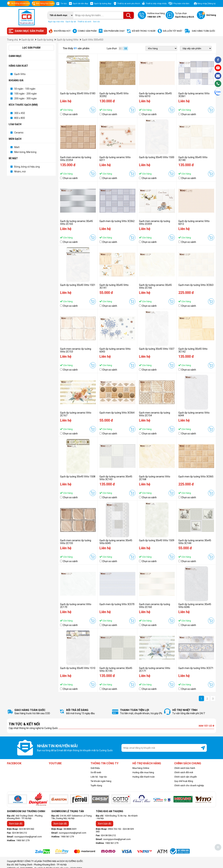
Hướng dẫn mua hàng (143, 772)
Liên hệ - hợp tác (99, 777)
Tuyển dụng (96, 785)
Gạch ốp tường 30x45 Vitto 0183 (78, 93)
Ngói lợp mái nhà (56, 22)
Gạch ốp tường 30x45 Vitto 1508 (78, 477)
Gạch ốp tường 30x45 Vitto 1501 (78, 285)
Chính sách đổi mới (184, 772)
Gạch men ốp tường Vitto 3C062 (117, 221)
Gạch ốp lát (71, 22)
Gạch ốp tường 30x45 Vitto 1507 (157, 349)
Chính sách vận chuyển (186, 777)
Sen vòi (96, 22)
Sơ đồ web (96, 772)
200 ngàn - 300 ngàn (26, 98)
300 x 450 (20, 113)
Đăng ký (212, 4)
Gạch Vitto (20, 74)
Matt (17, 147)
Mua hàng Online (141, 768)
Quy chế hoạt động (184, 781)
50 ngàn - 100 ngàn (25, 89)
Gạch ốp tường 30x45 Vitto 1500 (157, 157)
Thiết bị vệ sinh (84, 22)
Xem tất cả (206, 726)
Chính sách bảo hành (185, 768)
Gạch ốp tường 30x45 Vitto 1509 (157, 540)
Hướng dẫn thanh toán (144, 777)
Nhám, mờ (20, 172)
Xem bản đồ (16, 824)
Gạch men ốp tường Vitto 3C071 (196, 668)
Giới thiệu (95, 768)
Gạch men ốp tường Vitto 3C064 (117, 413)
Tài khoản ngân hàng (101, 781)
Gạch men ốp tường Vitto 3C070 (117, 604)
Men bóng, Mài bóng (25, 152)
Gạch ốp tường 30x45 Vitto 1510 (78, 668)
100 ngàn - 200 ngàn (26, 94)
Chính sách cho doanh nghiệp (189, 785)
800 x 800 (20, 118)
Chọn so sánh (70, 114)
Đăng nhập (202, 4)
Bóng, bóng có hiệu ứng (27, 167)
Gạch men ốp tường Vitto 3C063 (196, 285)
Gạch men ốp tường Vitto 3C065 (196, 477)
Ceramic (19, 133)
